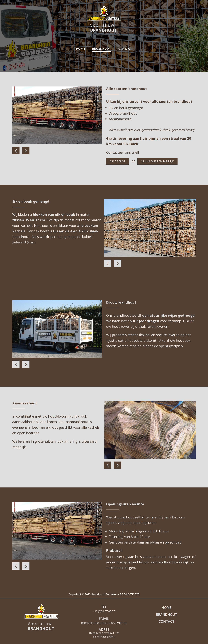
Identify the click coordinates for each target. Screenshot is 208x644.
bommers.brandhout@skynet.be (104, 616)
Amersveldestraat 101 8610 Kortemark (104, 628)
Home (81, 49)
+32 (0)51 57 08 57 (104, 604)
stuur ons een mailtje (160, 162)
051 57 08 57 (118, 162)
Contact (125, 49)
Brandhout (101, 49)
